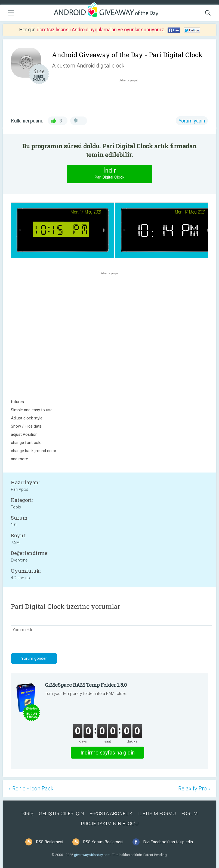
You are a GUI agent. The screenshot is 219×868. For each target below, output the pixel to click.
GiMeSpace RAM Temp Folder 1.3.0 (86, 685)
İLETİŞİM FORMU (157, 813)
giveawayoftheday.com (92, 855)
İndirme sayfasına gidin (108, 753)
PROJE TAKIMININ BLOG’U (110, 823)
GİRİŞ (27, 813)
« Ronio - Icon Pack (31, 789)
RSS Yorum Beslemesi (103, 842)
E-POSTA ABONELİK (111, 813)
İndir (110, 174)
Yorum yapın (192, 121)
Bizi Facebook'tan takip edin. (169, 842)
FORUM (189, 813)
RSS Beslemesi (50, 842)
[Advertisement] (131, 96)
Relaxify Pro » (194, 789)
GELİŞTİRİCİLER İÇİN (61, 813)
